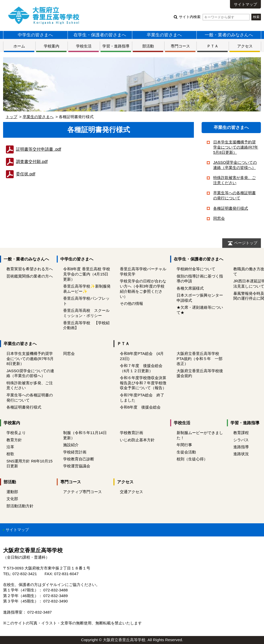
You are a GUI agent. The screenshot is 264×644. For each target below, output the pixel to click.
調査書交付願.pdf (32, 162)
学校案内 (52, 46)
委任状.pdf (26, 174)
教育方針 (14, 440)
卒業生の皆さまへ (164, 35)
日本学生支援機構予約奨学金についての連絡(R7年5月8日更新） (236, 147)
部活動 (148, 46)
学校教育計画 (131, 433)
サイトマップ (245, 4)
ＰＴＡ (213, 46)
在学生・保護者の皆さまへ (100, 35)
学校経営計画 (75, 452)
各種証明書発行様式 (231, 208)
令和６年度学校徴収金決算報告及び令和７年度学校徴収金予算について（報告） (143, 383)
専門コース (180, 46)
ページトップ (246, 243)
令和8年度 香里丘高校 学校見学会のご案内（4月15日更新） (87, 274)
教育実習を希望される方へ (30, 269)
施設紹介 (71, 445)
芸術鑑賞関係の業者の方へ (30, 276)
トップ (11, 117)
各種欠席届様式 (190, 288)
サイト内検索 (214, 17)
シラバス (241, 440)
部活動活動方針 (20, 506)
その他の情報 (131, 303)
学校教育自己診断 (79, 459)
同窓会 (219, 218)
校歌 (10, 454)
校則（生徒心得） (192, 459)
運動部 (12, 492)
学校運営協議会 (77, 466)
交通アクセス (131, 492)
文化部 (12, 499)
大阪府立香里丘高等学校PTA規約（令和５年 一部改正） (200, 359)
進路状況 (241, 454)
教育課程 (241, 433)
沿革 (10, 447)
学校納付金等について (198, 269)
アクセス (245, 46)
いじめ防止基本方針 (137, 440)
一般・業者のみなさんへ (229, 35)
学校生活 (84, 46)
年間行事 (184, 445)
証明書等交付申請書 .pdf (39, 149)
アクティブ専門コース (82, 492)
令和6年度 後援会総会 (140, 407)
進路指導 (241, 447)
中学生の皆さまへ (35, 35)
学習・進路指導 (116, 46)
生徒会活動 (186, 452)
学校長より (16, 433)
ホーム (19, 46)
